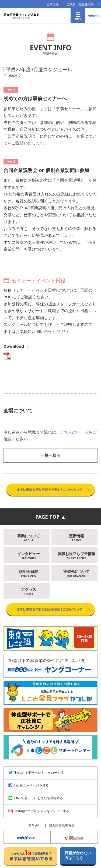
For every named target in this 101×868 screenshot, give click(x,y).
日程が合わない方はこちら (78, 855)
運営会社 (35, 825)
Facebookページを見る (29, 785)
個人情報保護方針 (62, 825)
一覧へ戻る (50, 455)
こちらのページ (74, 432)
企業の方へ (54, 4)
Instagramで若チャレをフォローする (39, 811)
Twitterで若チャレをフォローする (36, 773)
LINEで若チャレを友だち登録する (36, 798)
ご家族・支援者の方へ (81, 4)
